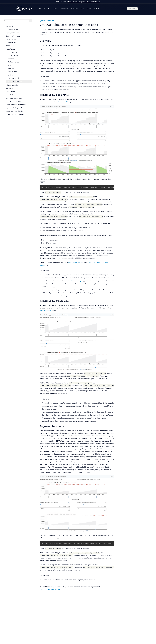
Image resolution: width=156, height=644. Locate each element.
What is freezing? (46, 311)
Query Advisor (11, 39)
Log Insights (10, 88)
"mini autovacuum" (73, 281)
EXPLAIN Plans (11, 43)
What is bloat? (62, 102)
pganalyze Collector (13, 33)
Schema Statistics (12, 85)
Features (42, 9)
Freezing (11, 68)
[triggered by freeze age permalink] (39, 301)
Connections (10, 92)
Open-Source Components (15, 114)
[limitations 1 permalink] (39, 271)
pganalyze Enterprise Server (16, 108)
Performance (12, 72)
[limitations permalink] (39, 77)
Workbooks (10, 46)
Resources (74, 9)
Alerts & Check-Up (12, 95)
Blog (82, 9)
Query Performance (13, 36)
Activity (10, 75)
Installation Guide (12, 30)
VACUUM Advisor (12, 56)
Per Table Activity (14, 78)
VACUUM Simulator (15, 82)
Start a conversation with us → (50, 589)
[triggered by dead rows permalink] (39, 95)
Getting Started (13, 62)
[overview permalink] (39, 41)
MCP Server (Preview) (14, 101)
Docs (49, 9)
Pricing (56, 9)
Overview (9, 26)
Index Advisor (11, 49)
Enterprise (65, 9)
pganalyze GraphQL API (14, 111)
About (89, 9)
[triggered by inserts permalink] (39, 426)
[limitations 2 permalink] (39, 399)
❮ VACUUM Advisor (47, 21)
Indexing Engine (11, 52)
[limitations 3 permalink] (39, 576)
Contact (96, 9)
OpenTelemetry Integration (16, 105)
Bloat (9, 65)
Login (123, 9)
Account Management (14, 98)
